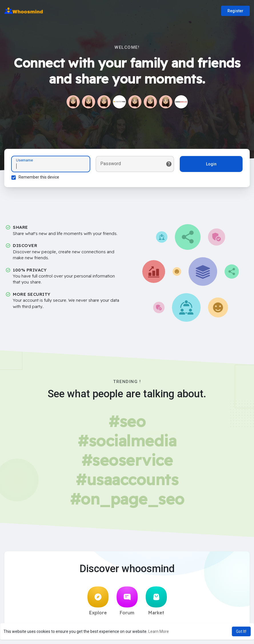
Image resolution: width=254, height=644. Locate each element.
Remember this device (39, 177)
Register (235, 11)
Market (156, 601)
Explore (98, 601)
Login (211, 164)
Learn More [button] (159, 631)
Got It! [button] (241, 631)
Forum (127, 601)
